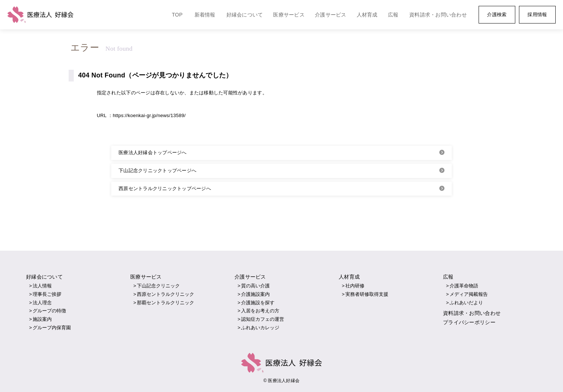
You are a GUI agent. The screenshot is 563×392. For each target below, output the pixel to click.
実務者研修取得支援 (367, 294)
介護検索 (497, 14)
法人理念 (42, 303)
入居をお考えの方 (260, 311)
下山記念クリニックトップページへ (157, 170)
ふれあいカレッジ (260, 328)
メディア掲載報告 (469, 294)
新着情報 (205, 15)
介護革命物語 (464, 286)
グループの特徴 (49, 311)
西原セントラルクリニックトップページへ (165, 188)
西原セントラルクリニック (166, 294)
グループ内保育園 (52, 328)
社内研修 (355, 286)
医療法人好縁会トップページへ (153, 153)
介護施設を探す (258, 303)
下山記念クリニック (158, 286)
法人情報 (42, 286)
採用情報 (537, 14)
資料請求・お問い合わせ (438, 15)
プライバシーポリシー (469, 322)
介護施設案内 (255, 294)
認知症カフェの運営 (263, 319)
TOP (177, 15)
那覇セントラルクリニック (166, 303)
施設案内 (42, 319)
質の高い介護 (255, 286)
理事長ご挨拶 (47, 294)
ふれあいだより (466, 303)
